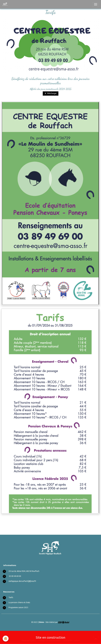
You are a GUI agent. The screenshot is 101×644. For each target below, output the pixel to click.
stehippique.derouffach (18, 581)
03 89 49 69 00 (15, 576)
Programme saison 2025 (18, 607)
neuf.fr (33, 581)
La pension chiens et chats (19, 602)
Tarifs (11, 597)
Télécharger (51, 94)
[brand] (6, 4)
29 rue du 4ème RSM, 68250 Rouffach (24, 571)
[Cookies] (6, 639)
